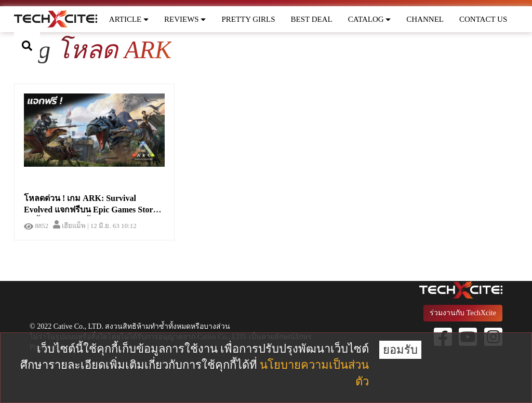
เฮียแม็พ (69, 226)
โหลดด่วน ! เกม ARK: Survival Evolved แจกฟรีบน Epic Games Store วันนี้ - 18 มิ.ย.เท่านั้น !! (90, 210)
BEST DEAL (312, 19)
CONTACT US (483, 19)
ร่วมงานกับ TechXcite (463, 313)
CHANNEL (425, 19)
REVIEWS (185, 19)
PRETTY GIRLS (248, 19)
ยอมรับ (400, 350)
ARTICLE (129, 19)
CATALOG (370, 19)
